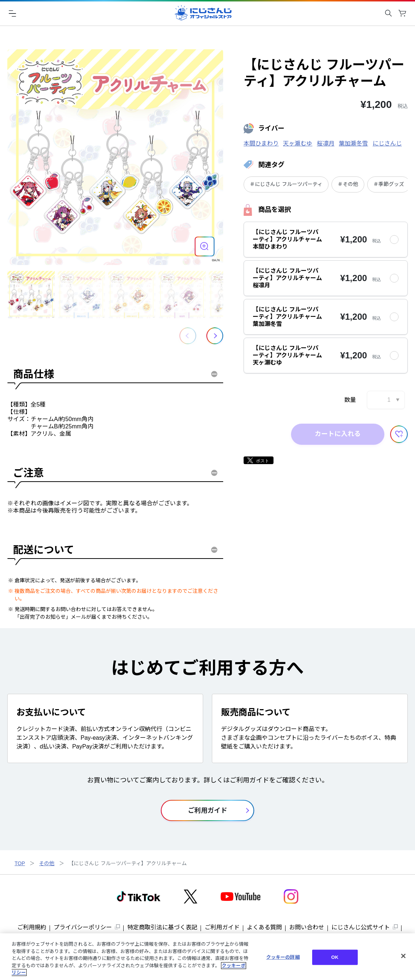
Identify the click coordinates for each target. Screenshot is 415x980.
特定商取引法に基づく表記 (162, 927)
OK (335, 957)
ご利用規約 (32, 927)
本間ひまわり (261, 143)
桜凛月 (326, 143)
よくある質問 (264, 927)
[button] (215, 336)
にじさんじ (387, 143)
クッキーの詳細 (283, 957)
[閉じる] (403, 956)
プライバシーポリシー (83, 927)
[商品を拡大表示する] (205, 246)
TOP (20, 863)
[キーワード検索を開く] (388, 13)
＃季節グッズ (389, 184)
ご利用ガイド (222, 927)
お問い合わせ (307, 927)
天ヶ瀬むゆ (298, 143)
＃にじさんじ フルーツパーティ (286, 184)
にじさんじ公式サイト (361, 927)
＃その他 (348, 184)
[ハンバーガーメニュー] (12, 13)
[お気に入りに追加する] (399, 434)
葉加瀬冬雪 (353, 143)
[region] (207, 957)
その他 (47, 863)
